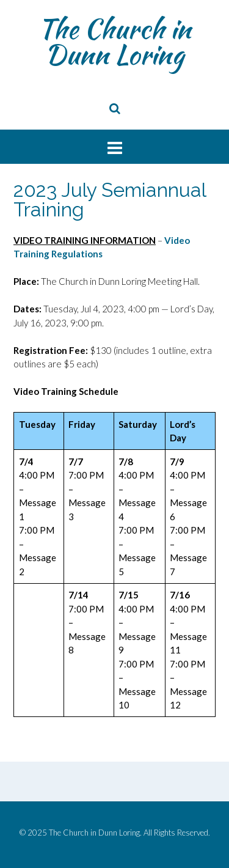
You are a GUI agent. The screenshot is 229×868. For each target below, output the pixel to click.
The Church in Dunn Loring (114, 42)
